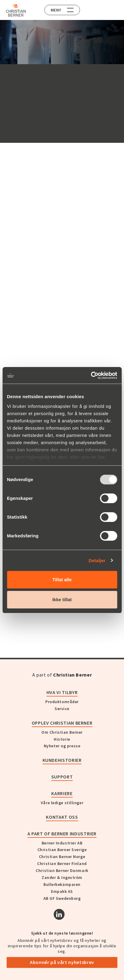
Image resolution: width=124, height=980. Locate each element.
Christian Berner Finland (62, 864)
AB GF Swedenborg (62, 898)
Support (62, 777)
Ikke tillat (62, 600)
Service (62, 709)
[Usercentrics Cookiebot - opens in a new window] (91, 375)
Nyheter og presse (62, 746)
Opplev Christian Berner (62, 723)
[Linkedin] (59, 914)
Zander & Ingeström (62, 877)
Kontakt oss (62, 817)
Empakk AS (62, 891)
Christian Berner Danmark (62, 870)
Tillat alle (62, 580)
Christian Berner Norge (62, 857)
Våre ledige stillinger (62, 803)
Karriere (62, 793)
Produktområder (62, 702)
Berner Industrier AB (62, 843)
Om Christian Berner (62, 732)
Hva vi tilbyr (62, 692)
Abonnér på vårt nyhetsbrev (62, 962)
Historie (62, 739)
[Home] (16, 10)
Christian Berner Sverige (62, 850)
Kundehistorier (62, 760)
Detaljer (97, 560)
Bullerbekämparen (62, 884)
